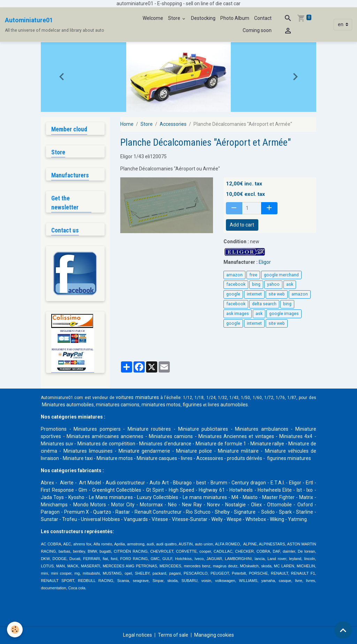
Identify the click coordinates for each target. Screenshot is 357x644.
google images (284, 314)
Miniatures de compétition (106, 444)
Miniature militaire (238, 451)
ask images (238, 314)
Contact (263, 18)
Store (175, 18)
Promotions (54, 429)
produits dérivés (245, 458)
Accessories (173, 124)
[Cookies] (15, 630)
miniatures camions (118, 405)
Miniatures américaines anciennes (105, 436)
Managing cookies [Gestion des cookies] (214, 635)
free (253, 275)
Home (127, 124)
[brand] (55, 25)
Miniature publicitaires (203, 429)
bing (256, 284)
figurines (192, 405)
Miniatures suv (57, 444)
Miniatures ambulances (262, 429)
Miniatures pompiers (97, 429)
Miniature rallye (267, 444)
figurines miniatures (288, 458)
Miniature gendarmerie (144, 451)
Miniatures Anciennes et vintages (236, 436)
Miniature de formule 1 (221, 444)
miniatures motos (161, 405)
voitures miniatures (137, 397)
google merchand (281, 275)
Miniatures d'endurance (165, 444)
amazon (234, 275)
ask (290, 284)
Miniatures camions (171, 436)
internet (254, 294)
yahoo (273, 284)
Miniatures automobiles (68, 405)
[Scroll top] (343, 630)
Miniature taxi (78, 458)
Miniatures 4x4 (296, 436)
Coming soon (257, 30)
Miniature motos (115, 458)
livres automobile (227, 405)
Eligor (265, 262)
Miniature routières (149, 429)
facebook (236, 284)
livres (187, 458)
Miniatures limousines (88, 451)
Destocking (203, 18)
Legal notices (138, 635)
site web (277, 294)
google (233, 294)
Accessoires (210, 458)
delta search (264, 304)
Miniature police (194, 451)
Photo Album (235, 18)
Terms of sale (173, 635)
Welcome (153, 18)
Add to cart (242, 225)
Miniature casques (157, 458)
